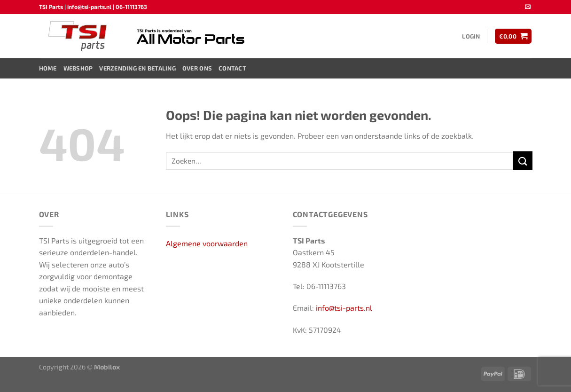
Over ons (197, 68)
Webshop (78, 68)
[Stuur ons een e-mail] (528, 7)
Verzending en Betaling (137, 68)
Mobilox (107, 367)
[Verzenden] (523, 161)
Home (48, 68)
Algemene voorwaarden (207, 243)
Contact (232, 68)
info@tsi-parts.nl (344, 308)
